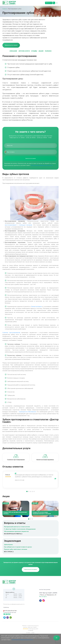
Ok (57, 638)
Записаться (49, 3)
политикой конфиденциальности (22, 640)
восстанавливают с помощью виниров (18, 225)
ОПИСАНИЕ (13, 51)
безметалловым (37, 307)
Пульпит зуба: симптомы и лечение (16, 549)
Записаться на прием (11, 45)
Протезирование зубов (15, 9)
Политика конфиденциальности (14, 604)
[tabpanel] (16, 457)
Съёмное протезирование (11, 333)
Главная (5, 9)
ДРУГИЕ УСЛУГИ (24, 51)
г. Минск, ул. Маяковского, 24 (48, 595)
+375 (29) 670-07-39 (10, 611)
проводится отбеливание (27, 412)
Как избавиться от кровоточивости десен (18, 547)
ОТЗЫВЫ (34, 51)
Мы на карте (43, 597)
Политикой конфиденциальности (42, 165)
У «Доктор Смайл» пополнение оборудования (20, 529)
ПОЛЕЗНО (48, 51)
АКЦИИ (41, 51)
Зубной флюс (8, 545)
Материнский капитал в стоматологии (17, 527)
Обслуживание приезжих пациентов (16, 532)
